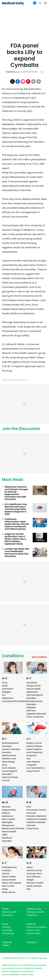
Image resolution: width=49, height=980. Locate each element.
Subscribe (7, 930)
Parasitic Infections (36, 816)
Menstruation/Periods (13, 828)
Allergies (6, 692)
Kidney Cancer (34, 743)
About (5, 924)
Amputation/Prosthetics (14, 701)
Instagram (32, 942)
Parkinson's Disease (37, 819)
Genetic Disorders (11, 749)
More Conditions (39, 657)
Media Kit (31, 924)
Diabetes (31, 707)
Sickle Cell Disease (11, 883)
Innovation (8, 915)
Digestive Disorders (36, 714)
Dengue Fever (34, 686)
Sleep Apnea (9, 892)
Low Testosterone (36, 768)
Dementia (32, 683)
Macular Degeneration (9, 808)
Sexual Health (9, 880)
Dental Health (34, 689)
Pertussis (31, 825)
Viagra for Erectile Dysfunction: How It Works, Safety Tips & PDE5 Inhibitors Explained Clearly (15, 539)
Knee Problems (34, 749)
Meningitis (7, 822)
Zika (29, 889)
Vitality (5, 909)
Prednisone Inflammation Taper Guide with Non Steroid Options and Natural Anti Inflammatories (17, 524)
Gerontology (8, 762)
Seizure (6, 874)
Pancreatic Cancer (36, 810)
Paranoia (31, 813)
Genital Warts (9, 755)
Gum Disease (9, 768)
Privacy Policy (34, 930)
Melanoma (8, 816)
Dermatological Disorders (35, 697)
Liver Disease (33, 762)
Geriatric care (9, 759)
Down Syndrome (35, 717)
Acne (5, 683)
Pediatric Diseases (36, 822)
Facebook (7, 942)
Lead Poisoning (34, 752)
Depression (32, 692)
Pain (29, 807)
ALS (4, 695)
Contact (6, 927)
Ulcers (30, 867)
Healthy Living (34, 909)
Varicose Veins (34, 874)
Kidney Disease (34, 746)
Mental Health (9, 832)
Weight (30, 880)
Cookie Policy (33, 933)
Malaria (6, 813)
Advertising (8, 933)
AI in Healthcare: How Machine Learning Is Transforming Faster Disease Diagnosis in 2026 (16, 509)
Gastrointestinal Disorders (10, 745)
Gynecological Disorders (9, 773)
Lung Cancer (33, 771)
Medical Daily (13, 3)
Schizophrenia (9, 867)
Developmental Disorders (34, 703)
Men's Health (9, 819)
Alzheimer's (8, 698)
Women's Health (35, 883)
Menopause (8, 825)
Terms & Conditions (37, 927)
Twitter (5, 945)
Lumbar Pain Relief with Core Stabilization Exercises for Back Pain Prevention (17, 553)
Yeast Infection (34, 886)
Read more (27, 974)
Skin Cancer (8, 886)
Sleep (5, 889)
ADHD (5, 686)
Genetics (7, 752)
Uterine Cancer (34, 870)
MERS (5, 835)
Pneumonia (32, 828)
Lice (28, 759)
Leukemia (31, 755)
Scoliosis (6, 870)
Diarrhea (31, 711)
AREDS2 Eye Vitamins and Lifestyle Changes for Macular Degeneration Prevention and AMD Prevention (16, 493)
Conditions (13, 656)
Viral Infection (34, 877)
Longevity (31, 765)
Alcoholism (8, 689)
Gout (5, 765)
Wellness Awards (35, 912)
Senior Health (9, 877)
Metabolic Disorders (7, 839)
